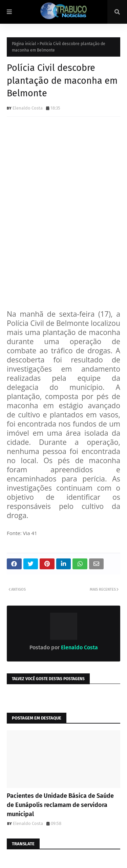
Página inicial (24, 44)
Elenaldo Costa (28, 108)
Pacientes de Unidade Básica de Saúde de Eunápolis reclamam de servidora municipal (60, 805)
